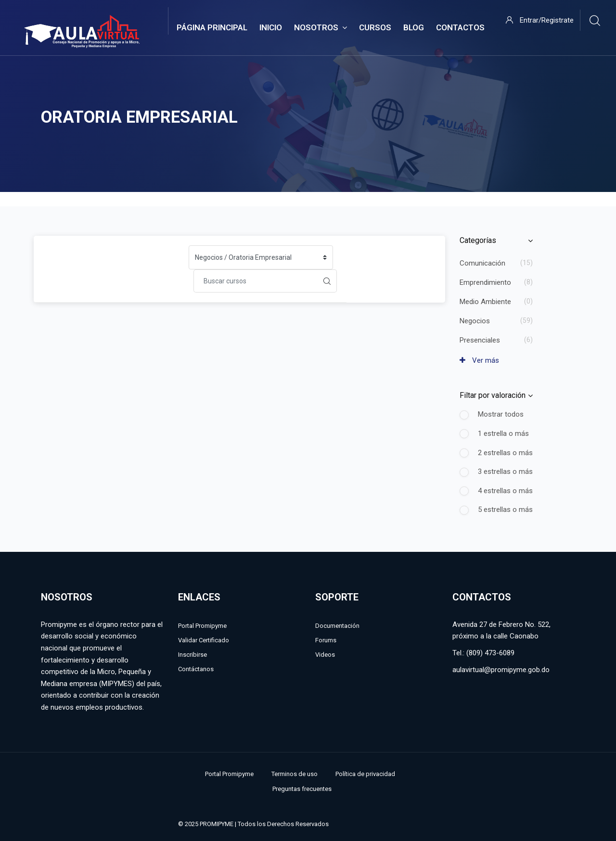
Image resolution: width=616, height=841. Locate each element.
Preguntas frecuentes (302, 789)
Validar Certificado (204, 640)
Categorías (478, 240)
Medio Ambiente (485, 302)
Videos (325, 655)
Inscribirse (192, 655)
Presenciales (480, 340)
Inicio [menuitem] (271, 27)
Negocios (475, 321)
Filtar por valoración (493, 395)
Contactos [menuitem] (460, 27)
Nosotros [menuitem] (321, 28)
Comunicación (482, 263)
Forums (326, 640)
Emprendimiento (485, 282)
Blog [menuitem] (414, 27)
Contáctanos (196, 669)
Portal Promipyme (202, 626)
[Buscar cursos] (256, 281)
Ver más (479, 360)
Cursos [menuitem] (375, 27)
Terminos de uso (295, 774)
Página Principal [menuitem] (212, 27)
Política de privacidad (365, 774)
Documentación (337, 626)
